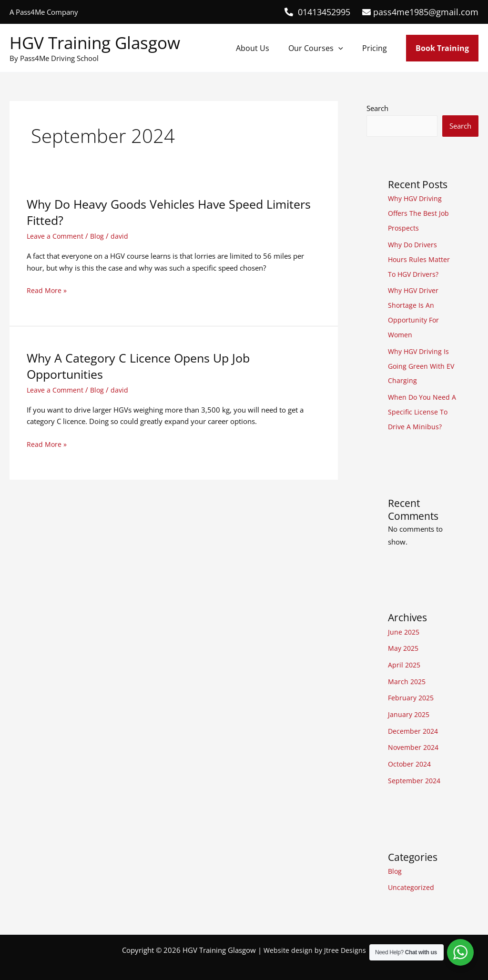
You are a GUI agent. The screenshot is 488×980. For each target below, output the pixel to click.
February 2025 (412, 689)
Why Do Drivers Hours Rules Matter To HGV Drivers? (419, 258)
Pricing (376, 48)
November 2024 (415, 738)
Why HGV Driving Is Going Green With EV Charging (422, 362)
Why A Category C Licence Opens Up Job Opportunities (142, 366)
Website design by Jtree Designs (315, 938)
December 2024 (414, 722)
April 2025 (405, 657)
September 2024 (415, 770)
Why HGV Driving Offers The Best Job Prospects (419, 213)
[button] (344, 48)
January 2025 (410, 706)
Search (377, 108)
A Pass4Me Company (44, 12)
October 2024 (411, 754)
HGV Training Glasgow (95, 43)
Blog (100, 236)
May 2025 (404, 641)
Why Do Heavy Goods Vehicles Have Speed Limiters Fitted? (151, 212)
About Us (262, 48)
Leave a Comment (56, 236)
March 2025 (408, 673)
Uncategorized (412, 876)
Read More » (47, 290)
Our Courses (321, 48)
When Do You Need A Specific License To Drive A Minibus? (422, 406)
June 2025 (405, 625)
